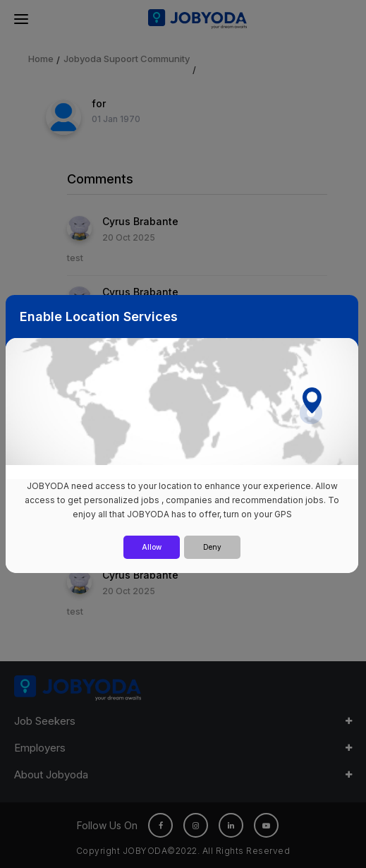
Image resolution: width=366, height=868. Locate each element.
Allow (152, 547)
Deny (212, 547)
